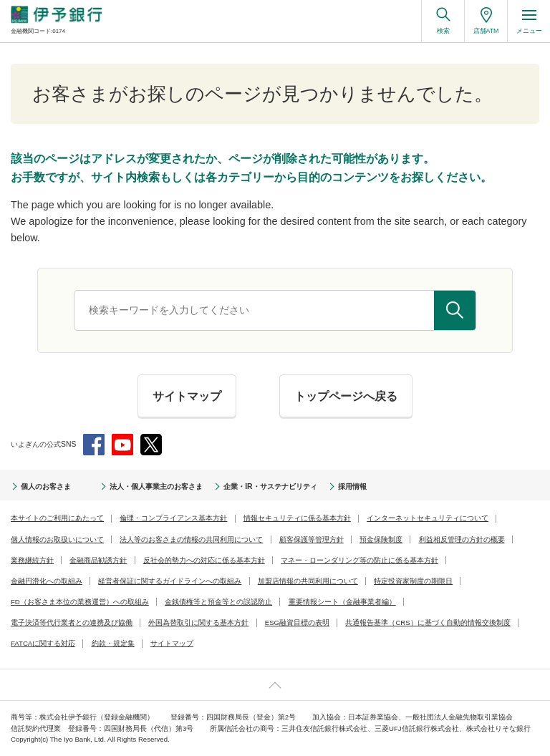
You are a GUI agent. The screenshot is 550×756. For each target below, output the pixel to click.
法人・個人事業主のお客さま (156, 486)
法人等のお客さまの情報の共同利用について (191, 539)
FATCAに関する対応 (43, 643)
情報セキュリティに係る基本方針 (297, 518)
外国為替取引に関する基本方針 (198, 622)
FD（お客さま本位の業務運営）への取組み (80, 602)
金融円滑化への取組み (47, 581)
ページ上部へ (275, 685)
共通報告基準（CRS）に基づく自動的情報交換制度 (428, 622)
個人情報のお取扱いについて (57, 539)
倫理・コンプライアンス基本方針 (173, 518)
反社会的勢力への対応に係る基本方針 (204, 560)
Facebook (94, 445)
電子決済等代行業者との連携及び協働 (72, 622)
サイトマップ (172, 643)
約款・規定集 (113, 643)
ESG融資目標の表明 (297, 622)
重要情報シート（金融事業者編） (342, 602)
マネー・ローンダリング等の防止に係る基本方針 (360, 560)
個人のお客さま (46, 486)
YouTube (122, 445)
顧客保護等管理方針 (312, 539)
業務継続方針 (32, 560)
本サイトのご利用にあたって (57, 518)
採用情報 (352, 486)
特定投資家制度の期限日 (413, 581)
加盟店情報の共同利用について (308, 581)
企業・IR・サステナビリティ (270, 486)
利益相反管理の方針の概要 (462, 539)
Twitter (151, 445)
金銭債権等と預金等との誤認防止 (218, 602)
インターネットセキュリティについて (428, 518)
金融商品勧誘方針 (98, 560)
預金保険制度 (381, 539)
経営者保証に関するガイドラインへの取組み (170, 581)
